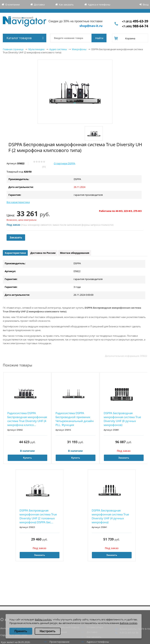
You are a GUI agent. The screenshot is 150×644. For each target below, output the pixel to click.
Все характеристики (18, 202)
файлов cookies (128, 623)
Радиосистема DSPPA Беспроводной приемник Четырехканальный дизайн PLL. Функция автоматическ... (75, 419)
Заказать (16, 237)
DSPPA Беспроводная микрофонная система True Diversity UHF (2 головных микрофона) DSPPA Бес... (38, 516)
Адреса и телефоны (99, 4)
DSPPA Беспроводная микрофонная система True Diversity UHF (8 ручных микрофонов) (122, 419)
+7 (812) (135, 21)
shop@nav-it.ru (91, 26)
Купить (27, 458)
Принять (21, 631)
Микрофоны (79, 49)
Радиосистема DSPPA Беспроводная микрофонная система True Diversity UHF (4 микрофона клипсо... (27, 419)
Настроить (48, 631)
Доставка (39, 4)
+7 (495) (135, 26)
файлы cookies (43, 619)
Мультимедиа (36, 49)
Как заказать (66, 4)
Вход (146, 4)
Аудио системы (58, 49)
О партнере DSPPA (64, 163)
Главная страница (13, 49)
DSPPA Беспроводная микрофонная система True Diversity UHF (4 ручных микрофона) (110, 516)
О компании (12, 4)
